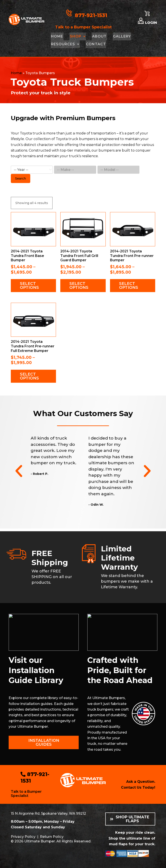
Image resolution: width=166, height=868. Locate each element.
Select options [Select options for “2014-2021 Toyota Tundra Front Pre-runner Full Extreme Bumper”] (29, 376)
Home (57, 36)
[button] (19, 471)
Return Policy (51, 836)
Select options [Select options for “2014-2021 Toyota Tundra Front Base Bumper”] (29, 286)
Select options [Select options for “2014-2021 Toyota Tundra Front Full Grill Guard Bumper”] (79, 286)
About (98, 36)
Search (21, 178)
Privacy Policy (23, 836)
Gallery (120, 36)
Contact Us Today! (138, 787)
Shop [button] (77, 36)
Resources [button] (65, 44)
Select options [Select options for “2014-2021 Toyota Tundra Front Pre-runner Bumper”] (129, 286)
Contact (95, 44)
